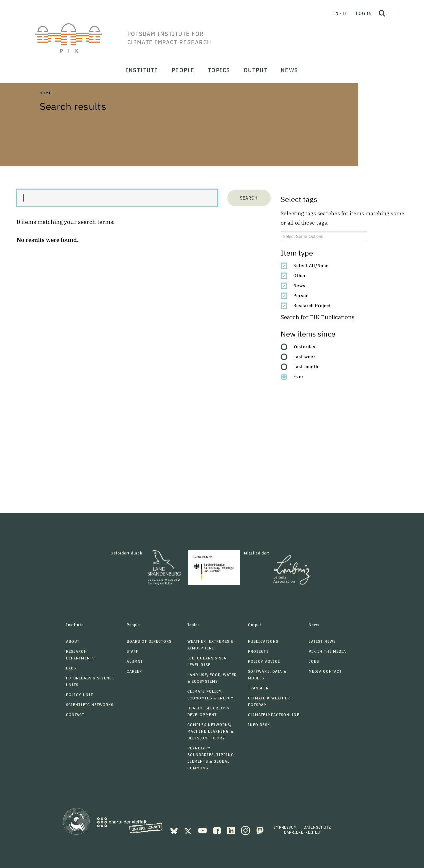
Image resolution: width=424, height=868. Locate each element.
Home (45, 93)
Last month (306, 367)
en (335, 13)
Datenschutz (317, 827)
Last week (305, 357)
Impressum (285, 827)
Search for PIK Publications (317, 317)
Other (300, 276)
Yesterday (304, 347)
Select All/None (311, 266)
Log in (364, 13)
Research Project (312, 306)
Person (301, 296)
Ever (298, 377)
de (346, 13)
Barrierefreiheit (302, 832)
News (299, 286)
